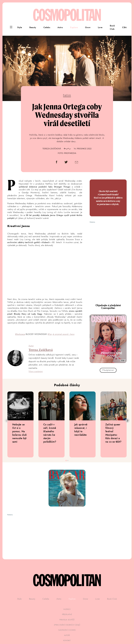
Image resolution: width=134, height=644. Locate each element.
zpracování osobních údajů (67, 625)
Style (20, 27)
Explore (74, 27)
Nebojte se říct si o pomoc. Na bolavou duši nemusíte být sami (20, 433)
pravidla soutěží (67, 620)
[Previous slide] (7, 421)
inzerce (67, 609)
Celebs (47, 27)
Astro (60, 27)
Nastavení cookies (67, 630)
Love (100, 27)
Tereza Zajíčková (52, 149)
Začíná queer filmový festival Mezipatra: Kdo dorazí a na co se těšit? (113, 433)
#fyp (50, 334)
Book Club (112, 27)
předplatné (67, 614)
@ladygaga (20, 334)
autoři (67, 635)
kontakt (67, 640)
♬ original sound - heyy (63, 334)
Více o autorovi (36, 371)
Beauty (33, 27)
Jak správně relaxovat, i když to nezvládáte (81, 430)
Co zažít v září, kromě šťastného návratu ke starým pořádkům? (50, 433)
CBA (124, 27)
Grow (88, 27)
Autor (31, 346)
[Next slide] (127, 421)
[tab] (66, 460)
